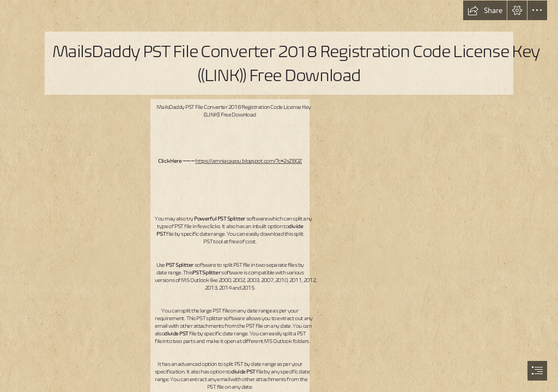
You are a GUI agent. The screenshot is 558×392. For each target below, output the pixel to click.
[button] (485, 10)
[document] (279, 196)
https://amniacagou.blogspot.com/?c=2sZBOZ (248, 161)
